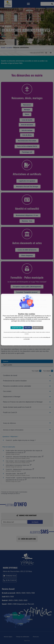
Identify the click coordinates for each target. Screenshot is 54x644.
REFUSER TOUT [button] (38, 328)
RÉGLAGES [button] (28, 328)
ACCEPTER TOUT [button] (17, 328)
